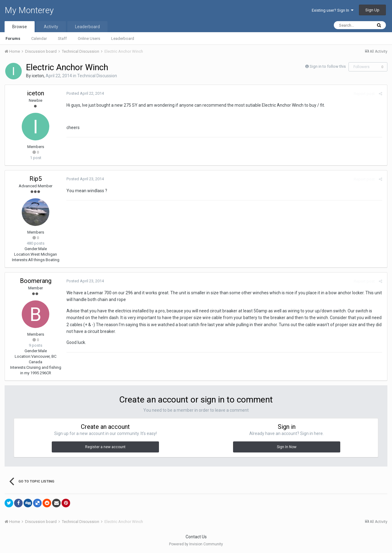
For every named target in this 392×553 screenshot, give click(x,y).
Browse (20, 27)
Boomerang (36, 281)
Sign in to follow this (328, 66)
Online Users (89, 38)
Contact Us (196, 537)
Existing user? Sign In (333, 10)
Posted (85, 93)
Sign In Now (287, 447)
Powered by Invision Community (196, 544)
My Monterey (29, 10)
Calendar (39, 38)
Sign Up (372, 10)
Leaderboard (123, 38)
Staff (62, 38)
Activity (51, 27)
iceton (38, 76)
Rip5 (36, 179)
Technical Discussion (97, 76)
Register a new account (105, 447)
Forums (13, 38)
